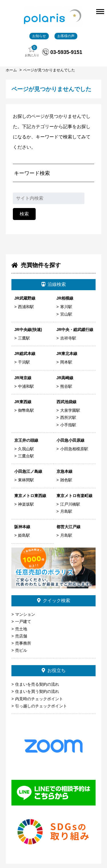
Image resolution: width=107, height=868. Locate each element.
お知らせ (39, 36)
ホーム (12, 70)
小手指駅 (68, 425)
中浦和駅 (26, 386)
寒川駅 (66, 307)
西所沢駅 (68, 417)
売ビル (21, 650)
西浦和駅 (26, 307)
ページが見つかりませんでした (49, 70)
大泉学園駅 (70, 410)
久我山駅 (26, 449)
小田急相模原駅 (74, 449)
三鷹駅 (24, 338)
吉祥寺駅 (68, 338)
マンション (25, 614)
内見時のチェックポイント (39, 699)
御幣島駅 (26, 410)
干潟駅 (24, 362)
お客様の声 (66, 36)
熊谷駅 (66, 386)
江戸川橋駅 (70, 504)
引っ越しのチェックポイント (41, 706)
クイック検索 (54, 600)
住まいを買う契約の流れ (37, 691)
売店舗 (21, 636)
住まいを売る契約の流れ (37, 684)
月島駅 (66, 511)
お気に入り (32, 51)
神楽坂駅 (26, 504)
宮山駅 (66, 314)
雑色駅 (66, 480)
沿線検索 (54, 284)
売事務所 (23, 643)
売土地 (21, 629)
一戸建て (23, 621)
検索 (24, 214)
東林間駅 (26, 480)
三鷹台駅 (26, 456)
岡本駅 (66, 362)
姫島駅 (24, 535)
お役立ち (54, 670)
